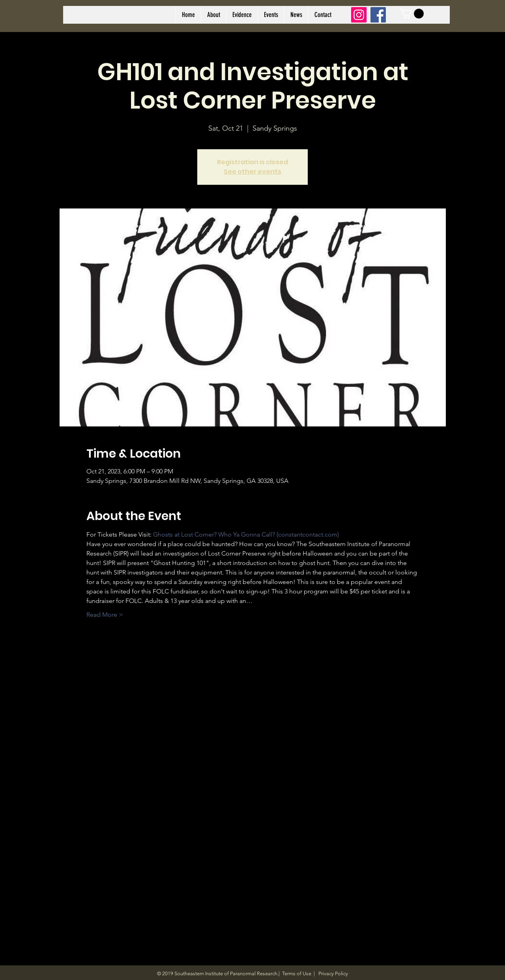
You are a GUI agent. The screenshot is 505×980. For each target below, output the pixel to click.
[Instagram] (359, 15)
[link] (412, 14)
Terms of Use (297, 973)
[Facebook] (378, 15)
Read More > (105, 615)
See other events (252, 172)
